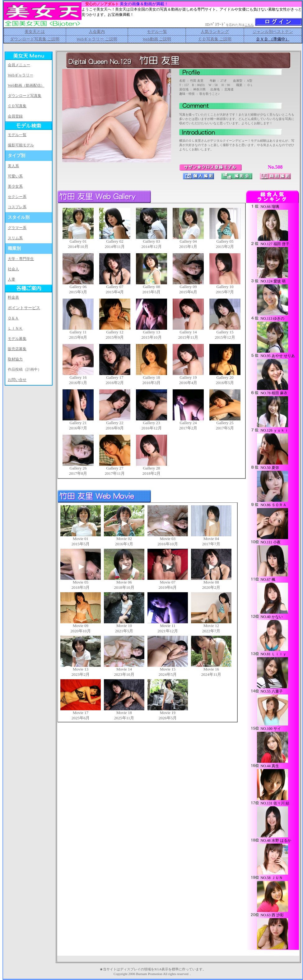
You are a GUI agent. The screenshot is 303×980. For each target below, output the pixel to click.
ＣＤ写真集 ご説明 (215, 39)
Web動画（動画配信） (26, 85)
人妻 (12, 279)
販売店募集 (17, 349)
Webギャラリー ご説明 (97, 39)
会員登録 (15, 116)
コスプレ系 (17, 207)
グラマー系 (17, 228)
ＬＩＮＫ (15, 328)
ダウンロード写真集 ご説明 (35, 39)
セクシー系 (17, 197)
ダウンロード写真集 (25, 96)
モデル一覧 (157, 32)
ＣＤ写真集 (17, 106)
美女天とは (35, 32)
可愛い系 (15, 176)
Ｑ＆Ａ (13, 318)
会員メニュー (19, 65)
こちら (249, 25)
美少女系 (15, 186)
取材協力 (15, 359)
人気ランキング (215, 32)
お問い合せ (17, 380)
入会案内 (97, 32)
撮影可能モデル (21, 145)
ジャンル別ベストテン (273, 32)
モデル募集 (17, 339)
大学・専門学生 (21, 259)
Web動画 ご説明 (157, 39)
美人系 (13, 166)
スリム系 (15, 238)
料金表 (13, 297)
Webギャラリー (21, 75)
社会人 (13, 269)
